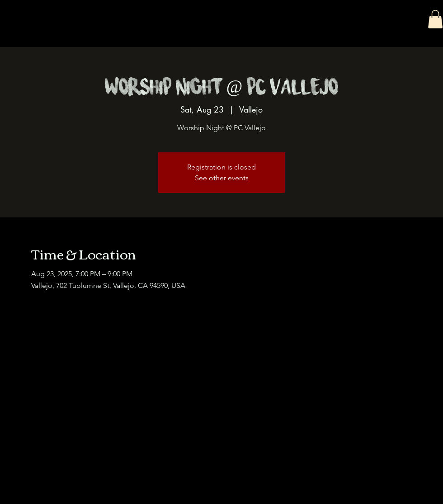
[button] (435, 19)
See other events (222, 178)
